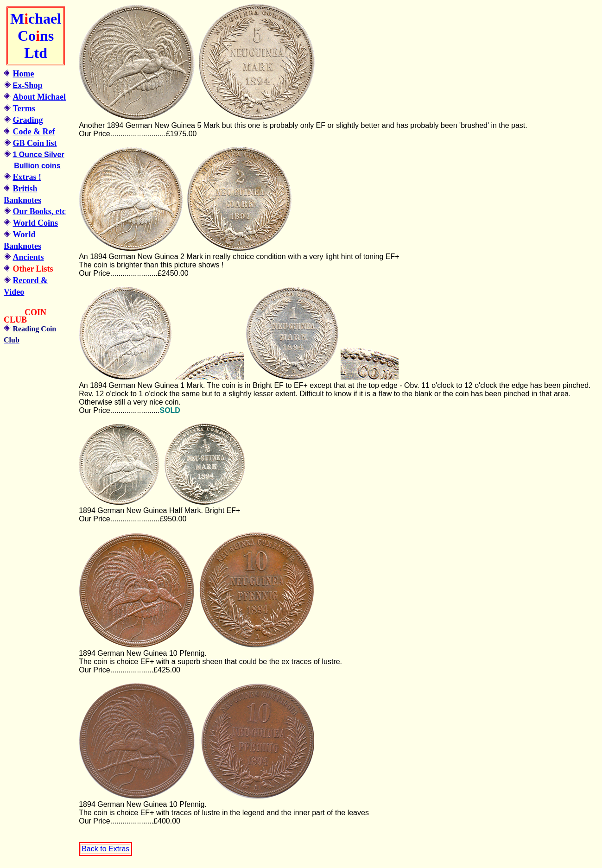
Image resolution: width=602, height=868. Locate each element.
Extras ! (27, 177)
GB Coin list (35, 143)
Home (23, 74)
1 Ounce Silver (38, 155)
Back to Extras (105, 849)
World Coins (35, 223)
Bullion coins (37, 166)
